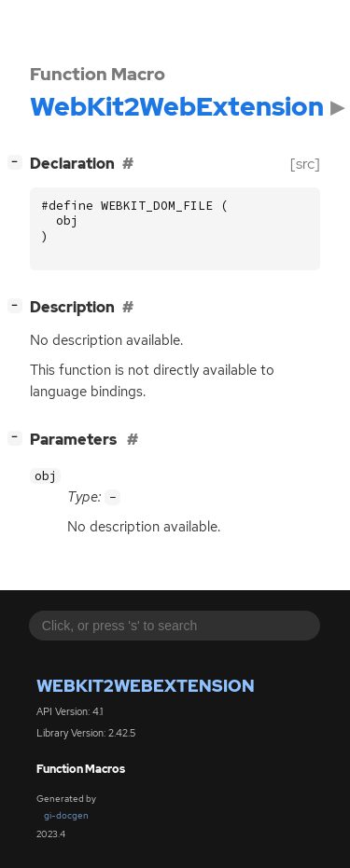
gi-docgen (66, 815)
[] (19, 162)
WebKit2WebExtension (146, 686)
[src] (305, 164)
